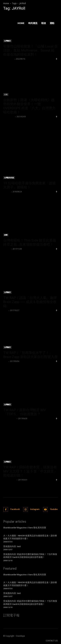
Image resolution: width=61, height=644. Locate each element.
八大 (6, 94)
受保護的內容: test (12, 546)
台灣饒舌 (7, 292)
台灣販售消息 (9, 178)
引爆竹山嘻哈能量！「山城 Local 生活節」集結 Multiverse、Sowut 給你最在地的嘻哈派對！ (30, 50)
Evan (6, 310)
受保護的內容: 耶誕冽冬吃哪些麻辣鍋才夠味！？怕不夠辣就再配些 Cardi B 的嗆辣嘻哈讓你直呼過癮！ (30, 556)
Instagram (35, 509)
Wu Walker (8, 59)
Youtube (54, 509)
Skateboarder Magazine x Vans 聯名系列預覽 (25, 528)
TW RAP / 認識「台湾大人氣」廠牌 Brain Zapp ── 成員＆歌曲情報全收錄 (30, 302)
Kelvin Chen (9, 117)
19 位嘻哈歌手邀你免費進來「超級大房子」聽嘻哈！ (30, 185)
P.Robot (7, 192)
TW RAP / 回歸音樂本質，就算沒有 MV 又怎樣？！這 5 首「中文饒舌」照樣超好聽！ (30, 471)
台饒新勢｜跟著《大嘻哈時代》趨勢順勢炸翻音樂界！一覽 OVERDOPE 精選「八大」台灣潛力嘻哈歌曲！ (29, 106)
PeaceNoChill (10, 418)
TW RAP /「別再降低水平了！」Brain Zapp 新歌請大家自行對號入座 (30, 355)
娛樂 (6, 235)
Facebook (15, 509)
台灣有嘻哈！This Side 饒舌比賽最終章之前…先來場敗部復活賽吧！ (30, 242)
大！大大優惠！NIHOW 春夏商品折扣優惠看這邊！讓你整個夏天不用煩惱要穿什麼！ (30, 537)
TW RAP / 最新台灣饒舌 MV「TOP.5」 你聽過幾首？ (24, 412)
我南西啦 (7, 249)
